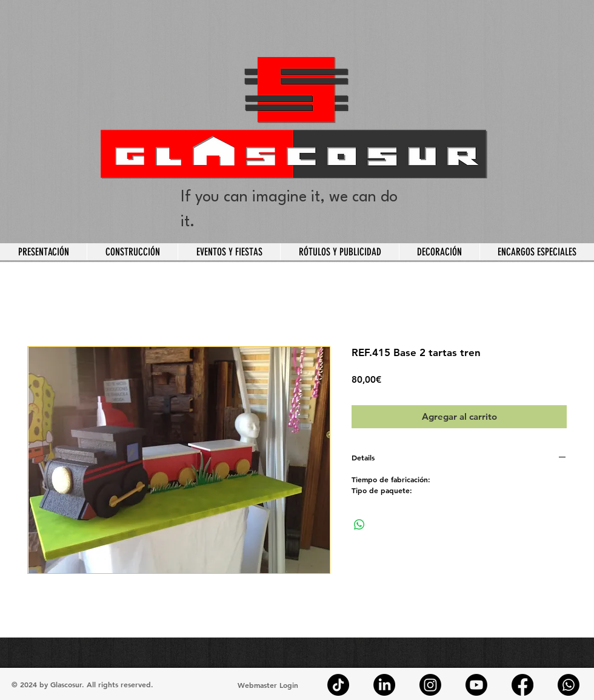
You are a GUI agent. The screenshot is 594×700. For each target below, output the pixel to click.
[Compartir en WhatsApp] (359, 525)
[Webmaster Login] (268, 685)
